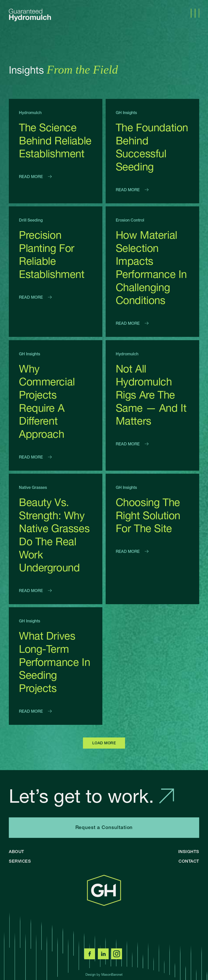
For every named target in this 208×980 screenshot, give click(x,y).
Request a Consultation (104, 827)
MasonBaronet (112, 974)
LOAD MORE (104, 743)
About (17, 851)
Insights (189, 851)
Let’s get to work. (91, 796)
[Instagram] (117, 958)
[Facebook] (91, 958)
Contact (189, 861)
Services (20, 861)
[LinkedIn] (104, 958)
